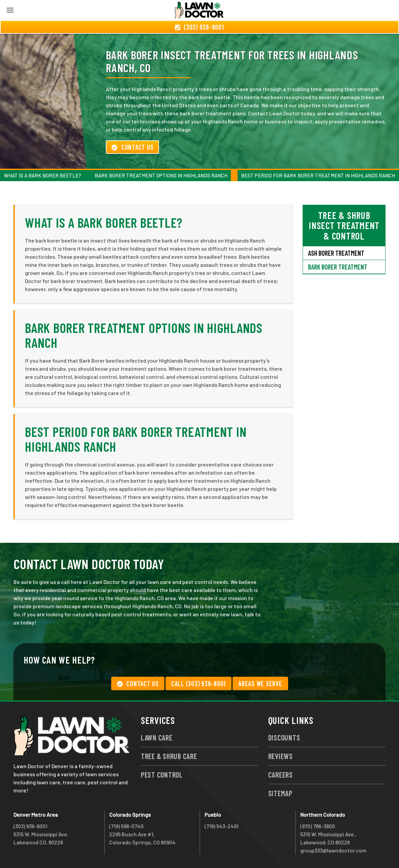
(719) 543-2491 (222, 826)
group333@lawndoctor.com (333, 850)
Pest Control (162, 775)
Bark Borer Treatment (338, 267)
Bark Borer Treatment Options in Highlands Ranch (161, 175)
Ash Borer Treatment (336, 253)
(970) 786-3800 (318, 826)
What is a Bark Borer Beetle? (43, 175)
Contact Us (132, 147)
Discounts (284, 737)
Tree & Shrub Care (169, 756)
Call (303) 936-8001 (198, 683)
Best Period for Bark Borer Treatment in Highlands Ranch (318, 175)
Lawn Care (157, 737)
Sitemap (280, 793)
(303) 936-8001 (30, 826)
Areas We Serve (260, 683)
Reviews (281, 756)
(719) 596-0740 (126, 826)
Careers (281, 775)
